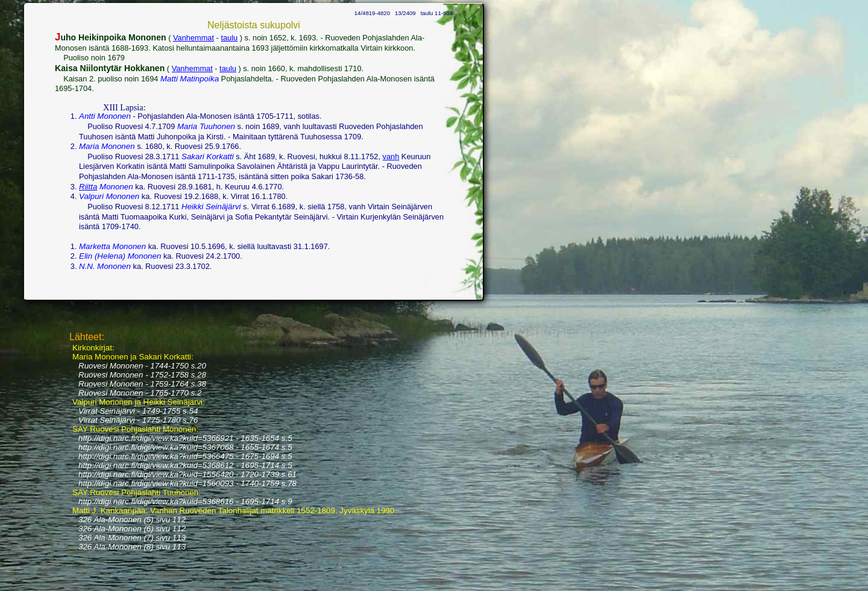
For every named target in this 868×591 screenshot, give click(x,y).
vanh (391, 156)
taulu (229, 38)
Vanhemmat (193, 38)
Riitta (88, 187)
